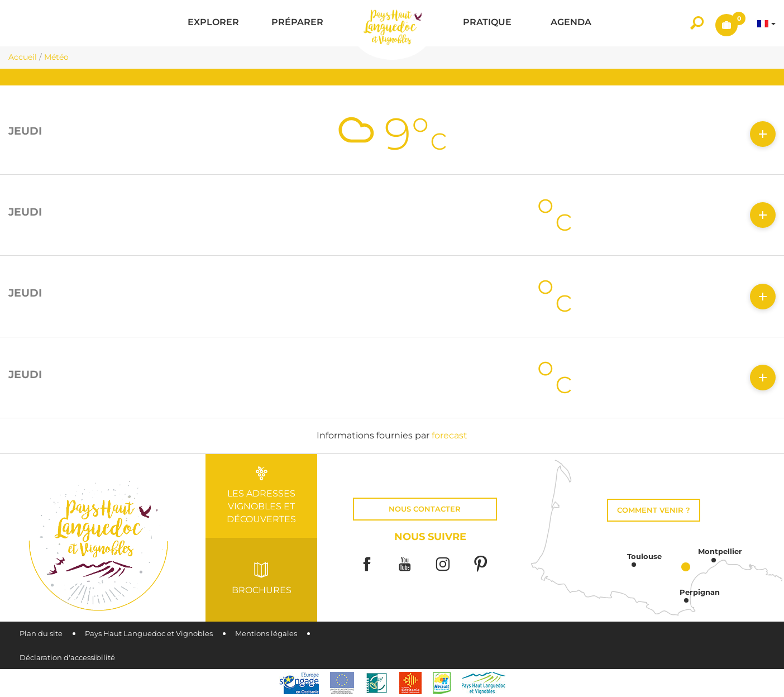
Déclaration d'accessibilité (67, 658)
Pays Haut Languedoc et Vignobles (149, 634)
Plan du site (41, 634)
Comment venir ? (654, 510)
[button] (213, 23)
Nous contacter (425, 509)
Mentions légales (266, 634)
